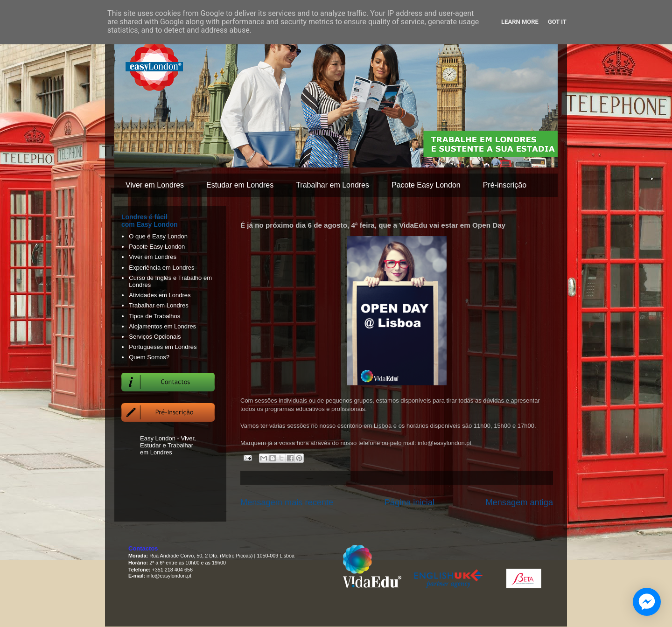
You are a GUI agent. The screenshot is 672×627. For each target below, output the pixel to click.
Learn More (520, 22)
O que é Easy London (158, 236)
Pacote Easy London (426, 185)
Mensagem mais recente (287, 502)
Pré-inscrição (505, 185)
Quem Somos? (149, 357)
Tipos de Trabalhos (154, 316)
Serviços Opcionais (155, 337)
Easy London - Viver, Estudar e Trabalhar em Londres (168, 445)
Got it (557, 22)
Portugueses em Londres (163, 347)
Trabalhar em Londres (332, 185)
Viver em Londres (155, 185)
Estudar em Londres (240, 185)
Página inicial (409, 502)
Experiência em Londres (161, 268)
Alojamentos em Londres (162, 326)
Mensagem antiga (519, 502)
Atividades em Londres (160, 295)
